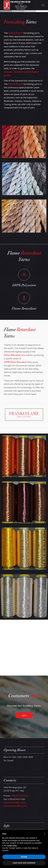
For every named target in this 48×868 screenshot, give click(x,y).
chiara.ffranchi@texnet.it (15, 806)
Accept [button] (24, 857)
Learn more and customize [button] (24, 863)
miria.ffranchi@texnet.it (15, 803)
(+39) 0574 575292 (19, 796)
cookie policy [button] (12, 845)
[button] (45, 834)
